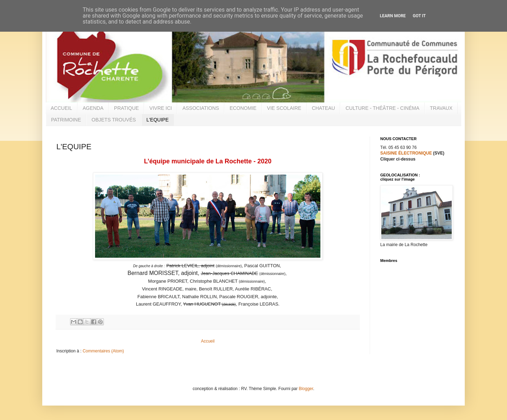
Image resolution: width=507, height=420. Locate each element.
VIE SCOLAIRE (284, 108)
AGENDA (93, 108)
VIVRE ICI (161, 108)
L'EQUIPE (158, 120)
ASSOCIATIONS (201, 108)
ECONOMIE (243, 108)
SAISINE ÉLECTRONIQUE (406, 153)
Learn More (393, 16)
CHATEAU (324, 108)
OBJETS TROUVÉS (114, 120)
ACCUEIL (61, 108)
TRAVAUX (441, 108)
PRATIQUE (127, 108)
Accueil (208, 341)
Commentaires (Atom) (103, 351)
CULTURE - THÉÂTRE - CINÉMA (382, 108)
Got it (419, 16)
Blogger (306, 389)
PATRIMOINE (66, 120)
